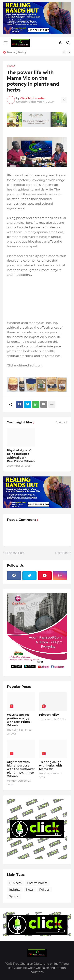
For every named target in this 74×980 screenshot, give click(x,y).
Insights (15, 890)
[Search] (69, 43)
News (30, 890)
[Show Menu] (5, 43)
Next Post (62, 553)
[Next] (69, 52)
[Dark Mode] (61, 43)
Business (15, 883)
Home (11, 66)
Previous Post (15, 553)
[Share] (64, 100)
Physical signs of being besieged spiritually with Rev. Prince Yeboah (21, 456)
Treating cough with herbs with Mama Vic (51, 766)
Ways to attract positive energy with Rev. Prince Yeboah (19, 720)
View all (62, 422)
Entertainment (37, 883)
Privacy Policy (17, 52)
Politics (44, 890)
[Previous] (64, 52)
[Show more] (52, 404)
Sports (14, 896)
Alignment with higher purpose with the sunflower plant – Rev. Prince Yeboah (21, 769)
